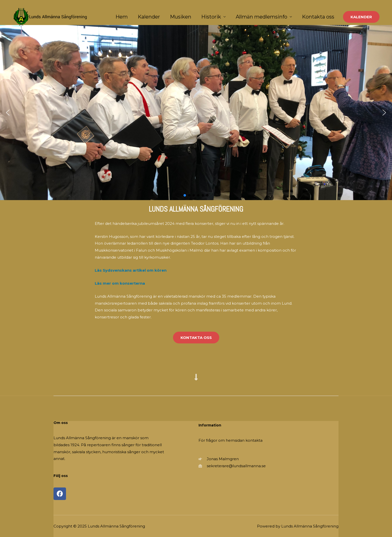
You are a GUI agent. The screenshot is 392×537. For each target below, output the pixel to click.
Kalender (149, 17)
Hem (122, 17)
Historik (211, 17)
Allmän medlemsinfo (261, 17)
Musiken (181, 17)
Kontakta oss (318, 17)
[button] (8, 113)
